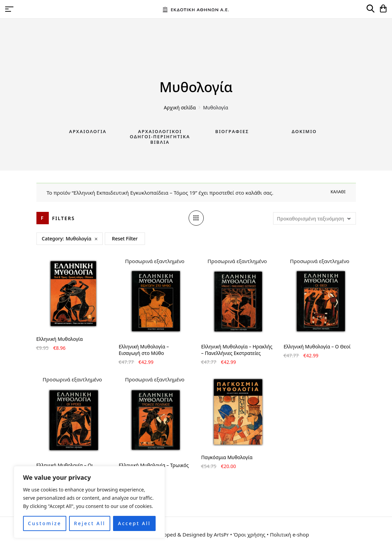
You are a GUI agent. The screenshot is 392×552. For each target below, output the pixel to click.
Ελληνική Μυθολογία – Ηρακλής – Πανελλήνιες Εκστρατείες (237, 350)
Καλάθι (338, 192)
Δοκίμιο (304, 131)
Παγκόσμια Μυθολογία (227, 457)
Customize (44, 523)
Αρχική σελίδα (180, 107)
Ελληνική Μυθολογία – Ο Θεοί (317, 347)
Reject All (89, 523)
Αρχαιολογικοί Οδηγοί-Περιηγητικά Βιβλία (160, 137)
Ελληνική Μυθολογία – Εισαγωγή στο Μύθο (144, 350)
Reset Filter (125, 239)
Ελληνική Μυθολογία (60, 339)
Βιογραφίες (232, 131)
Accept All (134, 523)
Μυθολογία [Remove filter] (79, 239)
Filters (64, 218)
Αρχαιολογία (88, 131)
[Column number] (196, 218)
